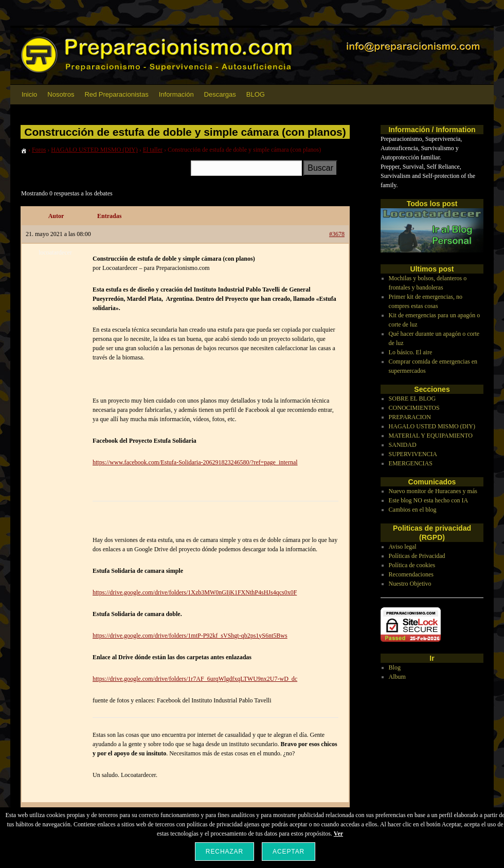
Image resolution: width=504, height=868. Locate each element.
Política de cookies (412, 565)
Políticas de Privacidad (417, 556)
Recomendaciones (411, 574)
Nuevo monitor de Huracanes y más (433, 491)
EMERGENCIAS (411, 463)
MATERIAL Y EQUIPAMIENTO (431, 436)
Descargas (220, 94)
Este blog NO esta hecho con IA (429, 500)
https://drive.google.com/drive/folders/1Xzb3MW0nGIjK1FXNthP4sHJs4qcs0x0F (195, 592)
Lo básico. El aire (411, 352)
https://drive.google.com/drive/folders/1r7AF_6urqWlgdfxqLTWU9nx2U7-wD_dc (195, 679)
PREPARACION (410, 417)
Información (176, 94)
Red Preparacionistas (116, 94)
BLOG (256, 94)
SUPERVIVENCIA (413, 454)
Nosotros (61, 94)
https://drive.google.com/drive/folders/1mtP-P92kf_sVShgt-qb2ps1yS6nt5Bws (190, 636)
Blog (395, 667)
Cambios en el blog (413, 510)
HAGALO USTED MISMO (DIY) (94, 150)
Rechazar (224, 852)
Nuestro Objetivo (410, 584)
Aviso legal (403, 547)
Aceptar (289, 852)
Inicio (29, 94)
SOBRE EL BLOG (412, 399)
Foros (39, 150)
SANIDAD (403, 445)
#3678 (337, 234)
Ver (338, 834)
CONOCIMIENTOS (414, 408)
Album (397, 677)
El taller (153, 150)
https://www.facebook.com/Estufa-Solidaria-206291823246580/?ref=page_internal (195, 462)
